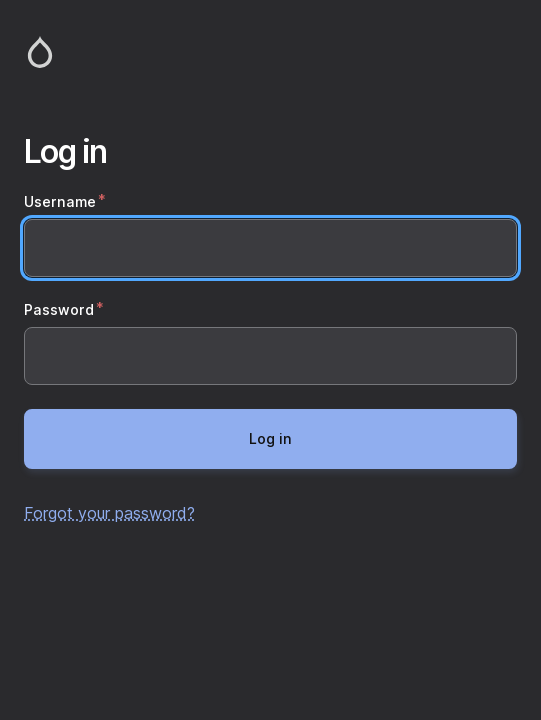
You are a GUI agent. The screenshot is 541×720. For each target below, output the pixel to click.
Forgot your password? (109, 513)
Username (60, 201)
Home (270, 52)
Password (59, 309)
